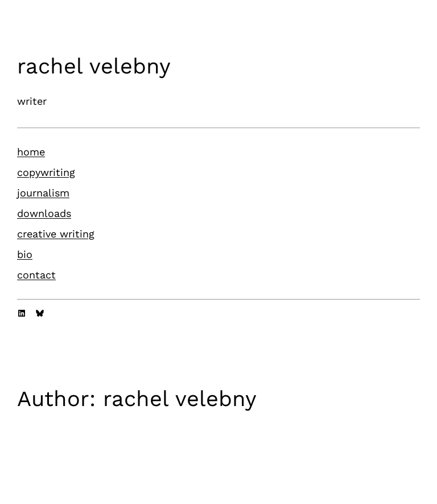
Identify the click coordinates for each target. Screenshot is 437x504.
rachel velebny (94, 66)
